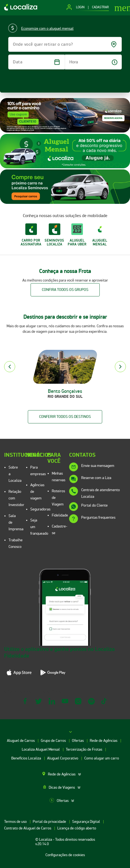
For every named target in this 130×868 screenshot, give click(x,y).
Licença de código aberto (77, 828)
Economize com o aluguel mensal (47, 29)
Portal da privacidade (50, 822)
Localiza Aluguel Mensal (41, 749)
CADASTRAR (100, 7)
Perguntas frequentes (98, 517)
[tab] (65, 774)
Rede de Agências (104, 741)
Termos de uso (16, 822)
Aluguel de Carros (21, 741)
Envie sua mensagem (98, 466)
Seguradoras (40, 509)
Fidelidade (60, 515)
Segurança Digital (86, 822)
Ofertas (78, 741)
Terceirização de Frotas (84, 749)
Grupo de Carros (54, 741)
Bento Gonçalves (65, 391)
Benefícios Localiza (27, 758)
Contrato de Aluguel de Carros (28, 828)
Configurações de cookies (65, 855)
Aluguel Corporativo (63, 758)
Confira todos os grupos (65, 290)
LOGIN (80, 7)
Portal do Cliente (94, 505)
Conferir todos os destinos (65, 417)
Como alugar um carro (102, 758)
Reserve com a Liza (96, 478)
